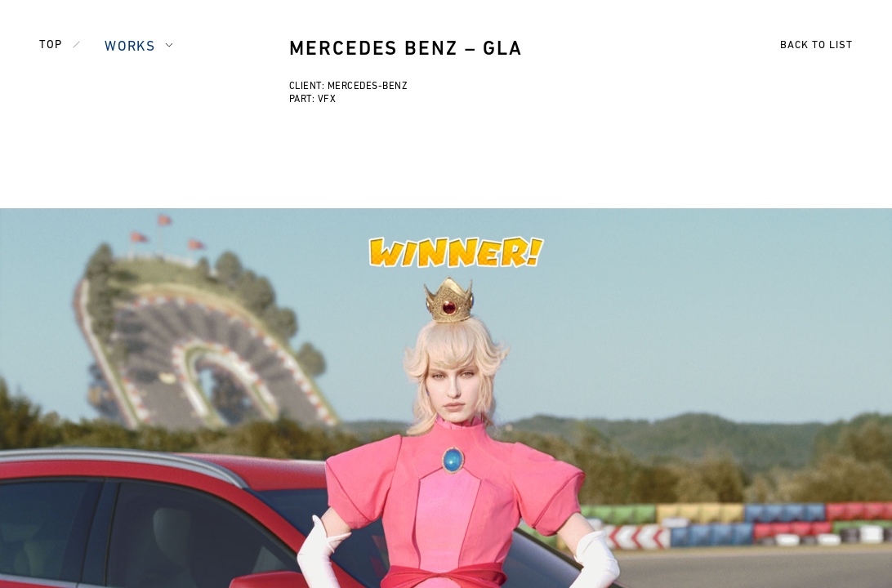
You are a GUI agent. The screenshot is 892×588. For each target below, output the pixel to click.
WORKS (130, 47)
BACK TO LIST (816, 45)
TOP (51, 45)
